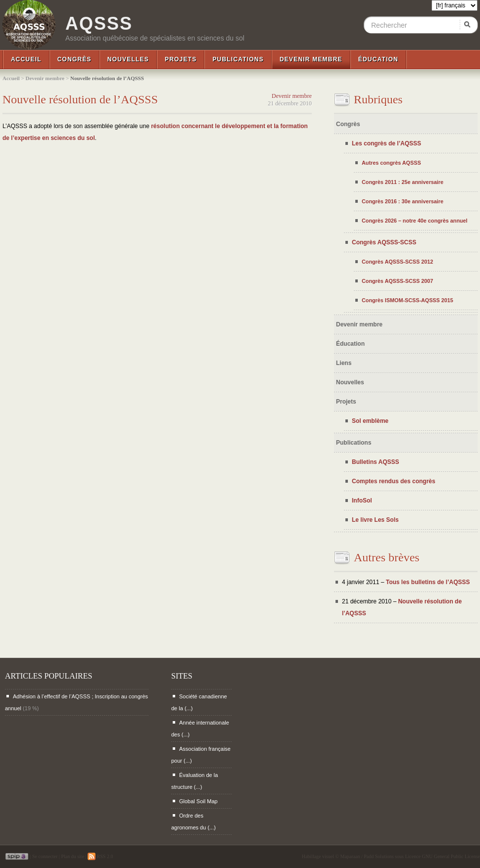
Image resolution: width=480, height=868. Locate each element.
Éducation (378, 59)
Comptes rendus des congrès (394, 481)
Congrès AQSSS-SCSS (384, 242)
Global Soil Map (198, 801)
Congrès (74, 59)
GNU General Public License (451, 856)
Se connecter (45, 856)
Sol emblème (370, 421)
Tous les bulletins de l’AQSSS (428, 582)
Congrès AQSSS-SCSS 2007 (397, 281)
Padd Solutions (379, 856)
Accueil (26, 59)
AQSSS (99, 24)
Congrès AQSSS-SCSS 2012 (397, 262)
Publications (238, 59)
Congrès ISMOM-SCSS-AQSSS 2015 (408, 300)
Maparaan (350, 856)
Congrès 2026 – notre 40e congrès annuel (415, 221)
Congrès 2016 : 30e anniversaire (403, 201)
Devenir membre (311, 59)
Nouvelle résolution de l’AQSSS (80, 99)
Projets (181, 59)
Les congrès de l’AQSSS (386, 143)
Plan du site (72, 856)
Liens (344, 363)
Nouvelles (128, 59)
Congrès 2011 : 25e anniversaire (403, 182)
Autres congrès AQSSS (391, 163)
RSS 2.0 (100, 856)
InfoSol (362, 501)
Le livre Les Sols (375, 520)
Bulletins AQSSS (376, 462)
